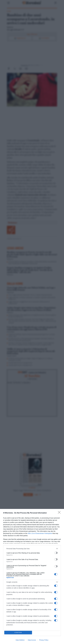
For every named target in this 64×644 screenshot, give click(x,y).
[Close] (60, 513)
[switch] (56, 553)
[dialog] (32, 576)
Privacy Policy (44, 640)
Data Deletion (20, 640)
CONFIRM (18, 633)
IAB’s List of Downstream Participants (40, 533)
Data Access (32, 640)
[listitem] (32, 549)
